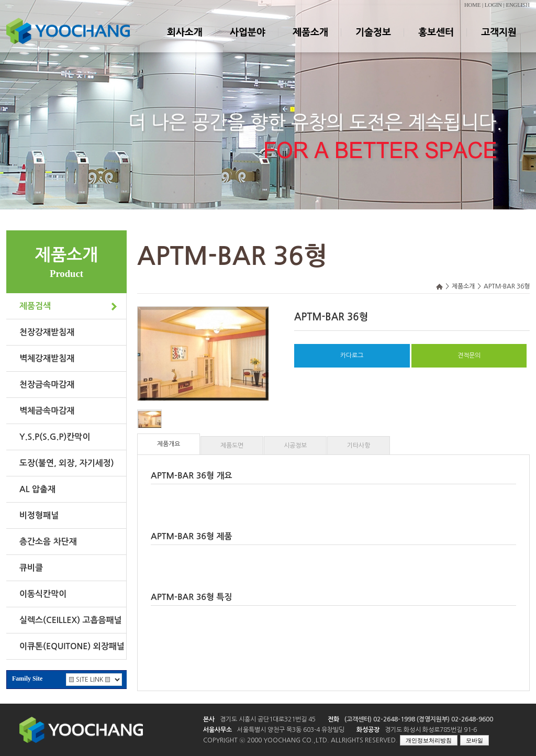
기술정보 (373, 41)
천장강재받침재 (47, 332)
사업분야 (247, 41)
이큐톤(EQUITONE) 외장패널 (72, 646)
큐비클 (31, 568)
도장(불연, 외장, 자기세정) (67, 463)
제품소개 (310, 41)
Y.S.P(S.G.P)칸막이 (55, 437)
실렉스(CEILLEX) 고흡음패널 (71, 620)
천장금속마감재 (47, 385)
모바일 (474, 740)
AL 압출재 (37, 489)
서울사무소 (217, 730)
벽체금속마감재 (47, 411)
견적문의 (469, 355)
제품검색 (35, 306)
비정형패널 (39, 515)
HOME (472, 5)
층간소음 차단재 (48, 542)
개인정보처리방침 (429, 740)
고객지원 (498, 41)
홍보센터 (435, 41)
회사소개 (184, 41)
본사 (209, 719)
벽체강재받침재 (47, 358)
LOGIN (493, 5)
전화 (333, 719)
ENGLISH (518, 5)
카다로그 (352, 355)
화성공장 (368, 730)
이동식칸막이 (43, 594)
